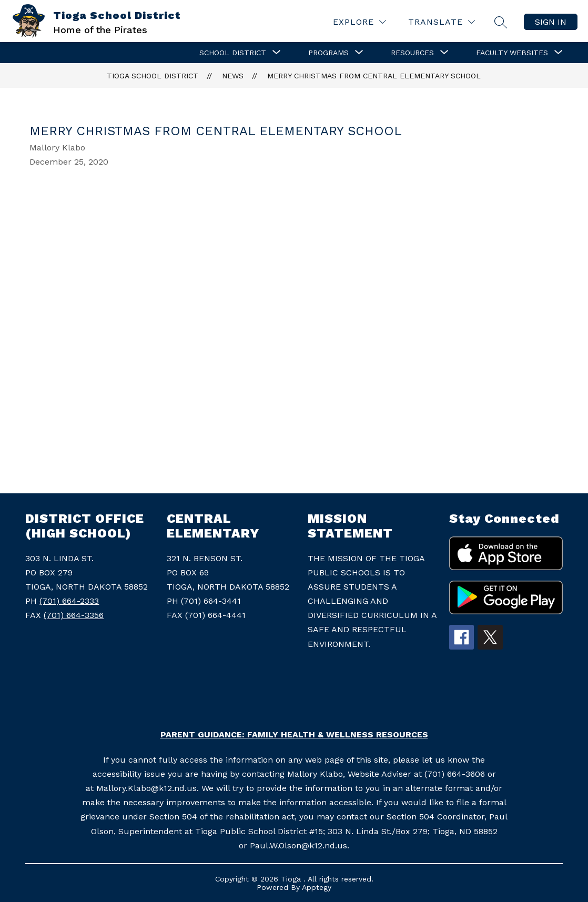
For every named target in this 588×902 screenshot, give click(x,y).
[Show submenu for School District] (233, 53)
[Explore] (359, 22)
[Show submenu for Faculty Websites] (512, 53)
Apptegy (317, 887)
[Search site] (501, 22)
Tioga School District (153, 76)
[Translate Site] (442, 22)
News (233, 76)
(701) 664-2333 (69, 601)
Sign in (551, 22)
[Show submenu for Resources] (412, 53)
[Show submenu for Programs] (328, 53)
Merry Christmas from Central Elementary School (374, 76)
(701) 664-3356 (74, 615)
